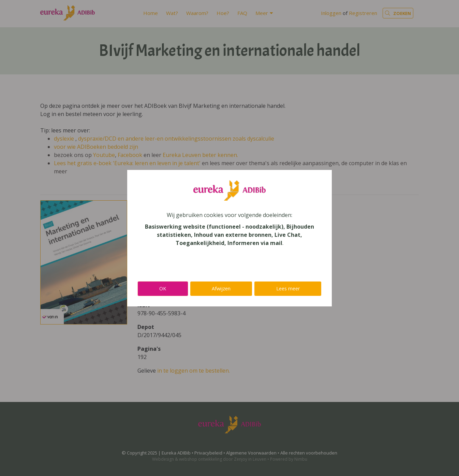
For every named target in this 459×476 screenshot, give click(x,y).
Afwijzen (221, 289)
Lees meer (288, 289)
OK (163, 289)
